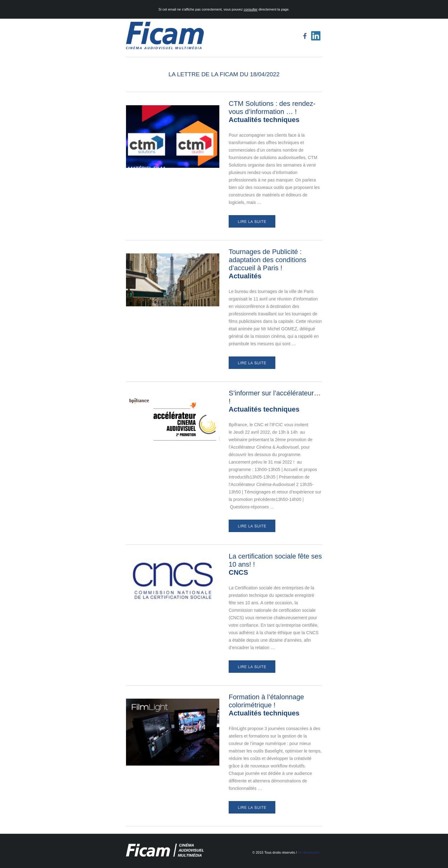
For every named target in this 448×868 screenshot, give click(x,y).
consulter (251, 9)
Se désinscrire (309, 852)
